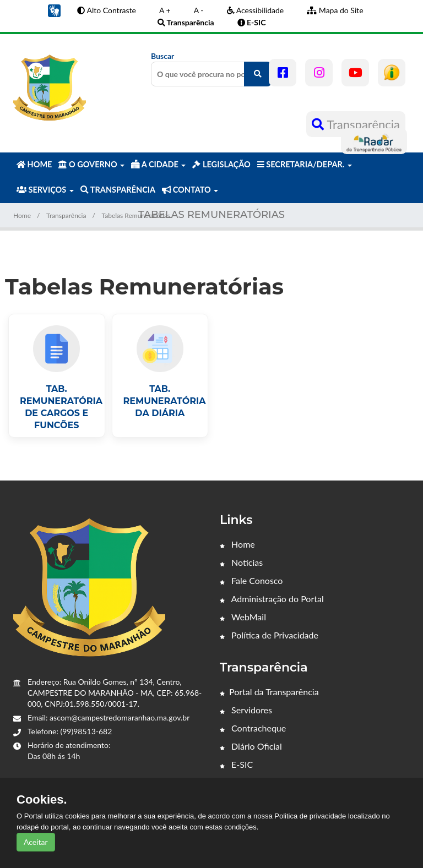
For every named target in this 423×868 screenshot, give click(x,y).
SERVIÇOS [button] (45, 190)
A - (199, 10)
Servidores (246, 710)
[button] (54, 10)
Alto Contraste (107, 10)
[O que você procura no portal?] (258, 74)
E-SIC (236, 764)
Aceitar (36, 842)
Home (22, 215)
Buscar (211, 69)
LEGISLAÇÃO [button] (221, 164)
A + (165, 10)
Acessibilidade (256, 10)
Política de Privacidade (269, 635)
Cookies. (42, 800)
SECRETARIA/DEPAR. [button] (305, 164)
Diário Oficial (251, 746)
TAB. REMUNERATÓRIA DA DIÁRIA (165, 401)
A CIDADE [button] (158, 164)
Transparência (356, 124)
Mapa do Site (335, 10)
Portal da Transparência (269, 692)
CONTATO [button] (190, 190)
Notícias (241, 562)
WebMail (243, 617)
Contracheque (253, 728)
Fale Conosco (251, 580)
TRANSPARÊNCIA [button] (118, 190)
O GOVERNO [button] (91, 164)
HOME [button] (34, 164)
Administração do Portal (272, 599)
